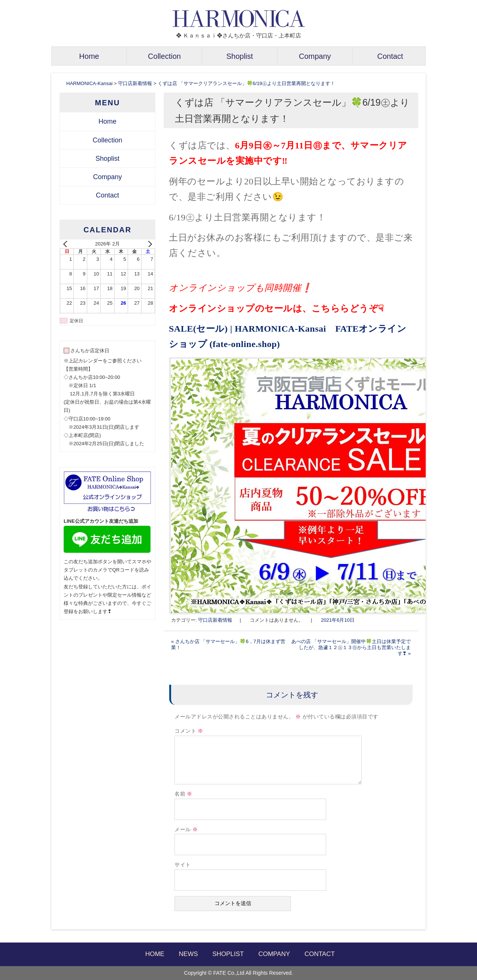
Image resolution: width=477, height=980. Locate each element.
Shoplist (239, 56)
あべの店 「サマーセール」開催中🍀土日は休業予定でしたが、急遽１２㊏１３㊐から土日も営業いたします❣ (351, 647)
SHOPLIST (228, 954)
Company (315, 56)
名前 (183, 794)
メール (186, 830)
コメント (189, 731)
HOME (155, 954)
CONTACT (320, 954)
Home (89, 56)
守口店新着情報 (215, 620)
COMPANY (274, 954)
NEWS (189, 954)
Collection (164, 56)
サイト (183, 865)
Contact (390, 56)
